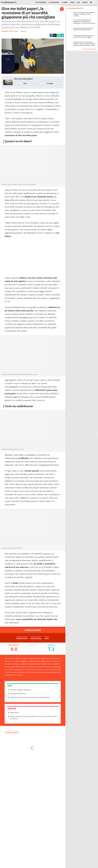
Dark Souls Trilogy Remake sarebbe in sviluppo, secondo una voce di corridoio (84, 14)
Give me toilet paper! (23, 79)
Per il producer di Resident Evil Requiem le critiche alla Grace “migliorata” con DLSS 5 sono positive (84, 22)
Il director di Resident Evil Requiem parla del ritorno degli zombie (84, 29)
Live (78, 2)
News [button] (65, 2)
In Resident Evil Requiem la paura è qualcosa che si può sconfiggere (84, 36)
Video (72, 2)
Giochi (85, 2)
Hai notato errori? (12, 732)
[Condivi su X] (55, 35)
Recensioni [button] (54, 2)
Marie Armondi (14, 31)
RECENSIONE (5, 31)
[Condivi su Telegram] (62, 35)
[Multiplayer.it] (9, 2)
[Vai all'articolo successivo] (2, 434)
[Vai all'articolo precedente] (96, 434)
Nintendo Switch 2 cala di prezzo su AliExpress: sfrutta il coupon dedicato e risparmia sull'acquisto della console (85, 44)
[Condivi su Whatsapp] (59, 35)
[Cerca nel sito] (91, 2)
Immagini (50, 83)
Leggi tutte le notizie (89, 49)
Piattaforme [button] (41, 2)
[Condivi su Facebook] (51, 35)
